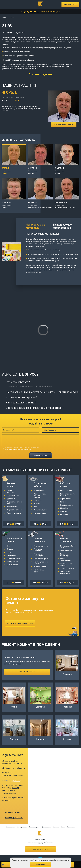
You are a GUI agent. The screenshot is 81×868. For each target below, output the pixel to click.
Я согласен (41, 864)
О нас (63, 827)
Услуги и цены (11, 827)
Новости (56, 827)
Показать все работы (64, 124)
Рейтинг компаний (9, 793)
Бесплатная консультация (20, 623)
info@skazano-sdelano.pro (13, 768)
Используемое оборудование (62, 226)
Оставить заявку (40, 849)
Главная (4, 17)
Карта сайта (71, 827)
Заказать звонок (71, 5)
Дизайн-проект (46, 827)
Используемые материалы (35, 226)
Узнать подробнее (27, 672)
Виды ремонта (22, 827)
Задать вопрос (40, 455)
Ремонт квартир (34, 827)
